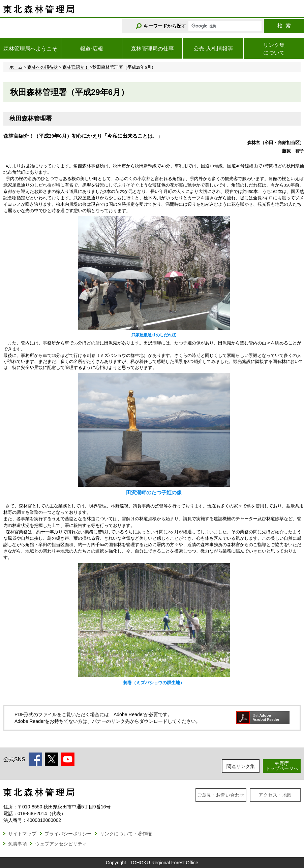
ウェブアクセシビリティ (61, 844)
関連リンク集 (241, 766)
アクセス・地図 (275, 795)
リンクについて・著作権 (126, 834)
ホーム (16, 67)
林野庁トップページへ (282, 766)
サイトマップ (22, 834)
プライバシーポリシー (68, 834)
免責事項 (18, 844)
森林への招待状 (43, 67)
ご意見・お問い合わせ (221, 795)
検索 (284, 26)
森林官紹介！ (75, 67)
